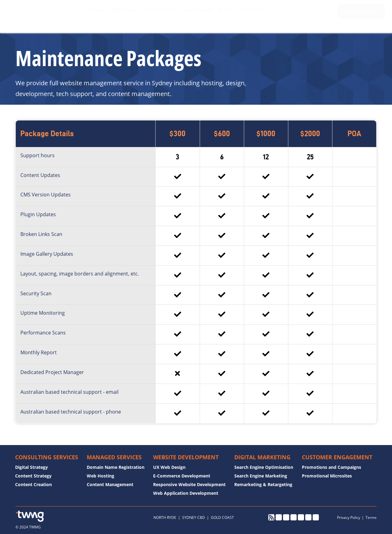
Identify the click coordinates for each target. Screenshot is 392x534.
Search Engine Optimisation (264, 467)
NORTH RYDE (165, 517)
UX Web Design (169, 467)
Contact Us (248, 14)
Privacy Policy (349, 517)
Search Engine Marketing (261, 476)
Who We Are (119, 14)
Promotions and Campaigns (332, 467)
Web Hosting (100, 476)
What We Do (156, 14)
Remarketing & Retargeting (263, 484)
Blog (222, 14)
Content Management (110, 484)
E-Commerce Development (182, 476)
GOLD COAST (222, 517)
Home (90, 14)
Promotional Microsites (327, 476)
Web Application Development (186, 493)
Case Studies (194, 14)
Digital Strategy (31, 467)
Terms (371, 517)
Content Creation (33, 484)
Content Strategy (33, 476)
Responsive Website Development (189, 484)
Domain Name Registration (116, 467)
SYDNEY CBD (194, 517)
